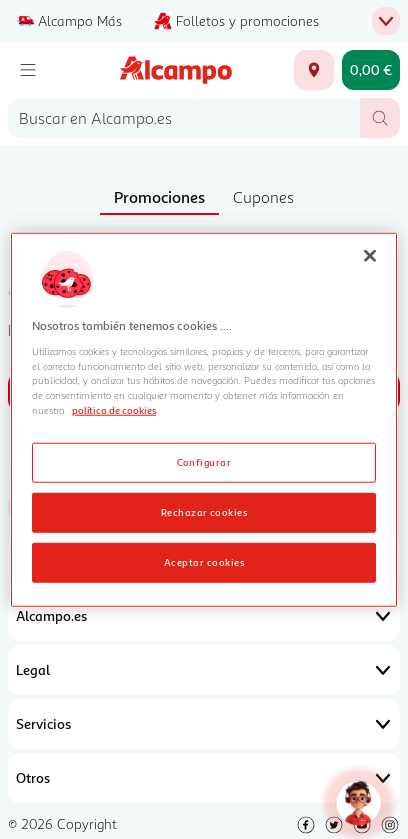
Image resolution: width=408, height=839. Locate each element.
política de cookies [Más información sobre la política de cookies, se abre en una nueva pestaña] (114, 410)
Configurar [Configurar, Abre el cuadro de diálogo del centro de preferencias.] (204, 462)
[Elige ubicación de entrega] (314, 70)
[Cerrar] (370, 255)
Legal (204, 670)
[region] (204, 419)
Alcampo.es (204, 616)
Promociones (159, 197)
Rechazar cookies (204, 512)
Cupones (263, 197)
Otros (204, 778)
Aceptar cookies (204, 562)
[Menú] (28, 70)
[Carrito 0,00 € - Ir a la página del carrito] (371, 70)
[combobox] (184, 118)
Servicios (204, 724)
